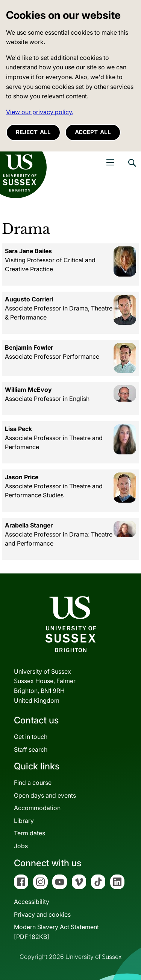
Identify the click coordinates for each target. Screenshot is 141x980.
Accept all (93, 132)
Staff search (31, 749)
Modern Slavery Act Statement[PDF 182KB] (56, 932)
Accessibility (32, 902)
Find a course (33, 783)
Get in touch (31, 737)
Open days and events (45, 795)
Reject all (33, 132)
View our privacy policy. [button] (40, 112)
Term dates (30, 833)
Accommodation (37, 808)
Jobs (21, 846)
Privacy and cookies (42, 914)
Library (24, 821)
